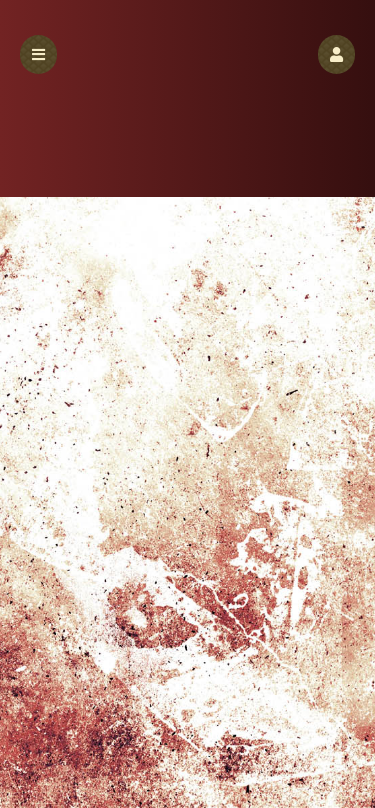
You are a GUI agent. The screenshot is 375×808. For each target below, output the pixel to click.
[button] (336, 54)
